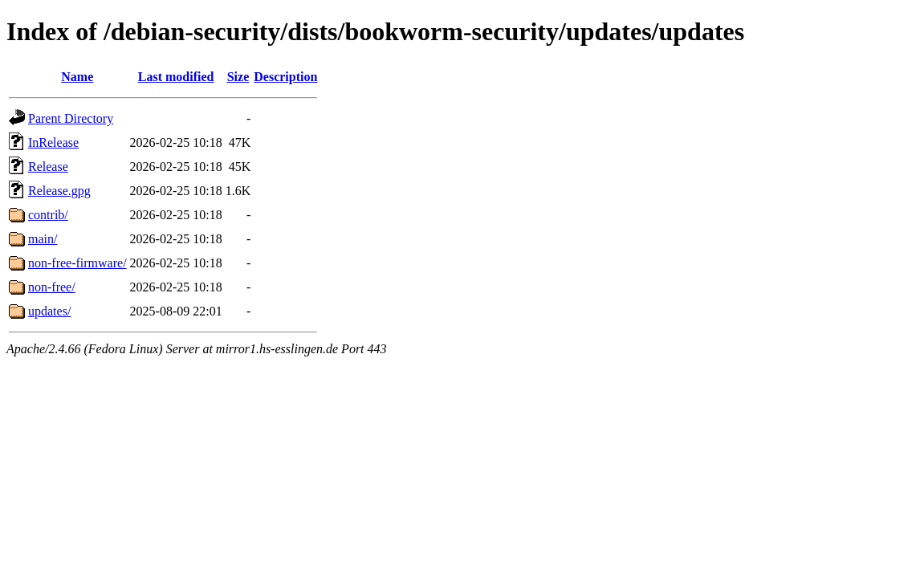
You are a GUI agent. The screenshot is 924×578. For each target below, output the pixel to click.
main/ (43, 239)
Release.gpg (59, 191)
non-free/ (52, 287)
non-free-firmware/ (77, 263)
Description (285, 77)
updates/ (49, 311)
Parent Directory (71, 118)
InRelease (53, 142)
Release (48, 167)
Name (77, 77)
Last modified (176, 77)
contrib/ (48, 215)
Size (238, 77)
